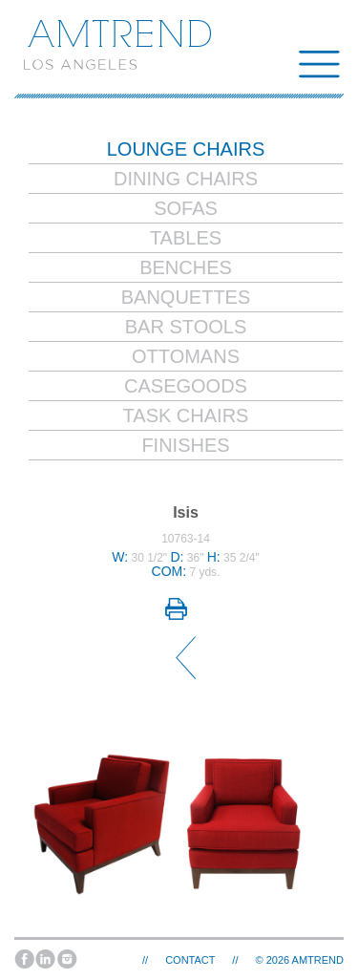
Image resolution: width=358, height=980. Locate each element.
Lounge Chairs (186, 149)
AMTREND (318, 960)
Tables (186, 238)
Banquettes (186, 297)
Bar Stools (186, 327)
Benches (186, 267)
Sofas (186, 208)
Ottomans (186, 356)
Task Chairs (186, 415)
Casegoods (186, 386)
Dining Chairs (186, 179)
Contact (190, 960)
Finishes (185, 445)
